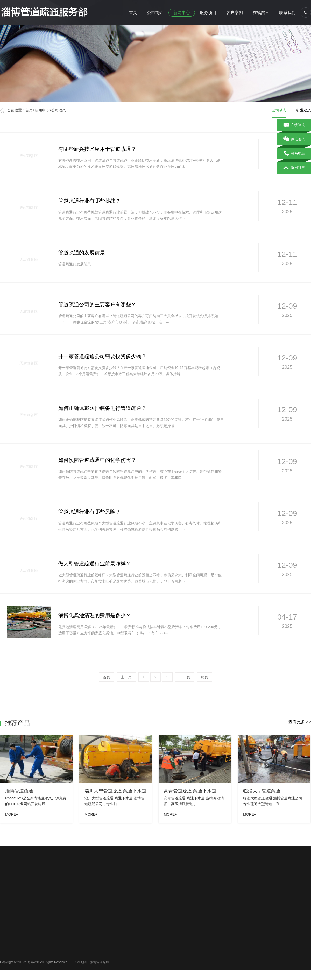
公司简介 (155, 13)
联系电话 (294, 154)
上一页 (126, 677)
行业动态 (304, 110)
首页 (133, 13)
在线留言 (261, 13)
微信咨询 (294, 139)
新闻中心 (182, 13)
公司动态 (59, 110)
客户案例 (235, 13)
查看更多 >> (300, 722)
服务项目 (208, 13)
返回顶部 (294, 168)
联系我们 (287, 13)
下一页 (185, 677)
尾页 (204, 677)
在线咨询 (294, 125)
